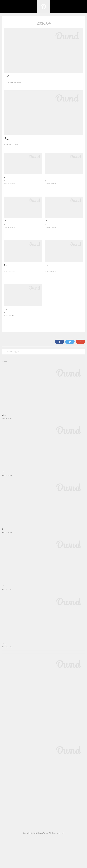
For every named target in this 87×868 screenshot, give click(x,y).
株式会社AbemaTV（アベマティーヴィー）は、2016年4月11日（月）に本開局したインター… (43, 155)
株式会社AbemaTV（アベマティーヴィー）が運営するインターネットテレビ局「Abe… (43, 85)
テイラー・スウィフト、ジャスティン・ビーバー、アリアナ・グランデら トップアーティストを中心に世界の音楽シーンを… (64, 244)
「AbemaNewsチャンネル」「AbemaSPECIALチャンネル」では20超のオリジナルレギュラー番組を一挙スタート (23, 288)
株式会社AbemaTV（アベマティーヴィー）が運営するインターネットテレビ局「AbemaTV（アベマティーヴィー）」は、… (23, 200)
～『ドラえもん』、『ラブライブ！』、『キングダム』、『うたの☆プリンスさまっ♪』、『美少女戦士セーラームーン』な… (23, 332)
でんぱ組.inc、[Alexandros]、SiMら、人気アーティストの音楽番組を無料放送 (63, 288)
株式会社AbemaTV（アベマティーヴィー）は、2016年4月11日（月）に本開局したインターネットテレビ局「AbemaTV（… (64, 200)
